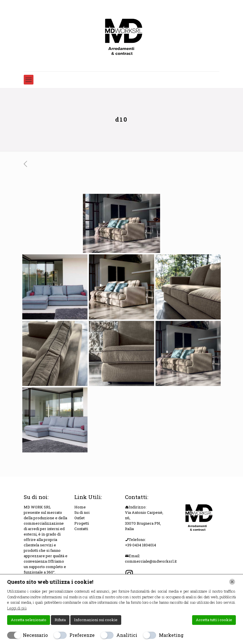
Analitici (127, 635)
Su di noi (82, 512)
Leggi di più (17, 608)
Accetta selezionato (29, 620)
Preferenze (82, 635)
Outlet (79, 518)
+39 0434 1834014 (141, 545)
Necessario (35, 635)
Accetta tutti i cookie (214, 620)
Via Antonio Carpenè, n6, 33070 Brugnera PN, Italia (144, 521)
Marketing (171, 635)
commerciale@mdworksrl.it (151, 561)
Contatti (81, 529)
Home (80, 507)
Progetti (82, 523)
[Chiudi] (232, 582)
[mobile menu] (29, 80)
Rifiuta (60, 620)
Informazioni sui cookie (96, 620)
